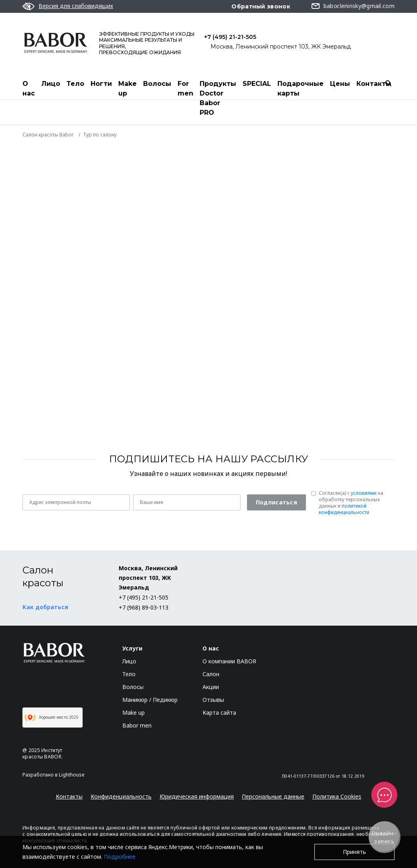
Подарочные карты (301, 88)
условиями (364, 493)
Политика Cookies (337, 796)
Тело (75, 84)
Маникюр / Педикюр (150, 700)
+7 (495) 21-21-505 (230, 37)
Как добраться (45, 607)
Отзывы (213, 700)
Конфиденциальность (121, 796)
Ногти (101, 84)
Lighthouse (72, 775)
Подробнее (120, 857)
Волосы (157, 84)
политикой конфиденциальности (344, 509)
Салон (211, 674)
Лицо (51, 84)
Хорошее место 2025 (52, 718)
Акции (211, 687)
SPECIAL (257, 84)
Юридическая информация (197, 796)
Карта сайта (219, 712)
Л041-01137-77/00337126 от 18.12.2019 (323, 776)
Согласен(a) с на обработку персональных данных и (351, 503)
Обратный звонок (261, 6)
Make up (128, 88)
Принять (354, 852)
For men (185, 88)
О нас (29, 88)
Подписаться (276, 502)
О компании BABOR (229, 661)
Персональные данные (273, 796)
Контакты (374, 84)
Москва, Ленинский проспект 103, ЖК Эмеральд (281, 47)
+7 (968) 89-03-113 (144, 607)
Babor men (137, 725)
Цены (340, 84)
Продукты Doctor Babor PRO (218, 98)
